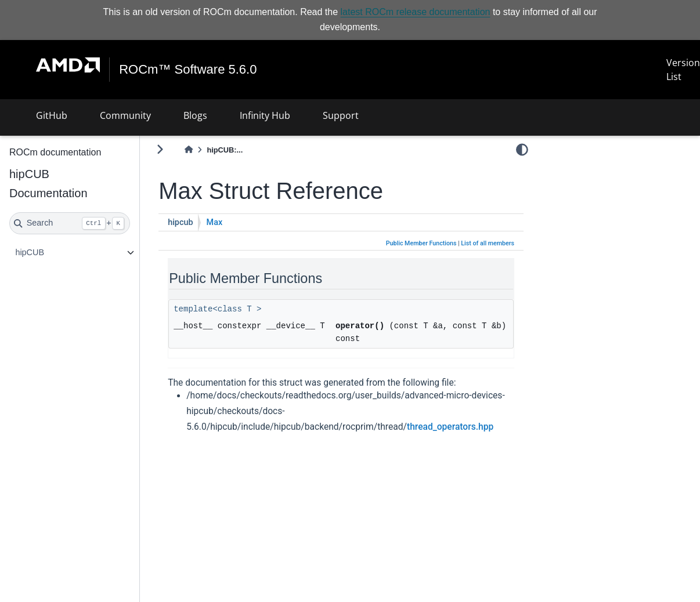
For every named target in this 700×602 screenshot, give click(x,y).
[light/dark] (522, 150)
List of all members (488, 243)
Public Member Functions (421, 243)
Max (215, 222)
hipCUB (30, 252)
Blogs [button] (195, 115)
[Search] (70, 223)
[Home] (189, 150)
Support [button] (341, 115)
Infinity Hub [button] (265, 115)
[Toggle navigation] (23, 70)
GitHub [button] (52, 115)
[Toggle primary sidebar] (160, 149)
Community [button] (125, 115)
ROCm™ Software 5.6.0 (192, 70)
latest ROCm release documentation (416, 12)
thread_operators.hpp (450, 427)
